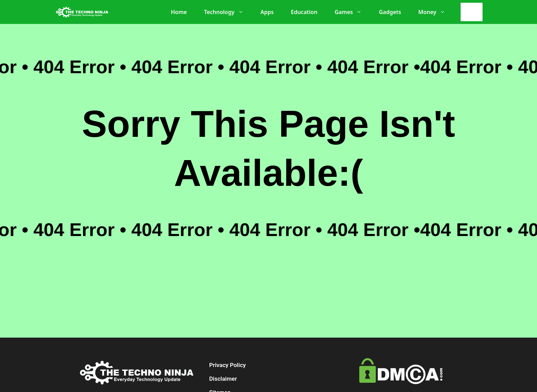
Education (304, 12)
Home (179, 12)
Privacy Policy (228, 365)
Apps (267, 12)
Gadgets (390, 12)
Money (435, 12)
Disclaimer (223, 379)
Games (352, 12)
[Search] (473, 12)
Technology (227, 12)
